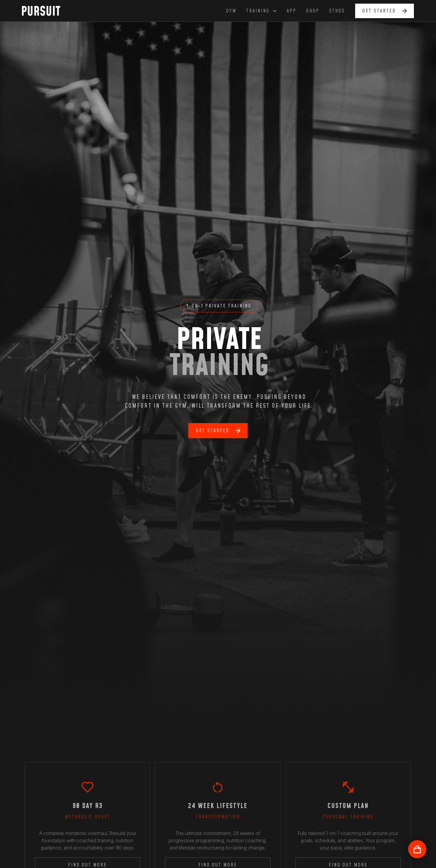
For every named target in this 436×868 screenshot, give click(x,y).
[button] (262, 11)
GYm (231, 11)
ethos (337, 11)
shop (313, 11)
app (292, 11)
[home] (45, 11)
